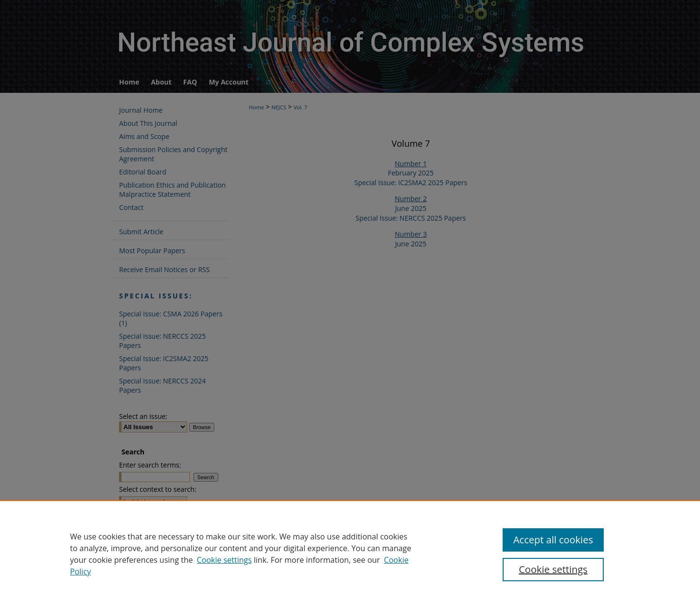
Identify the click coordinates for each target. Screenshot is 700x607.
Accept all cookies (553, 540)
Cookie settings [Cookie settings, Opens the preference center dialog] (553, 569)
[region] (350, 554)
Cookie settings (224, 560)
